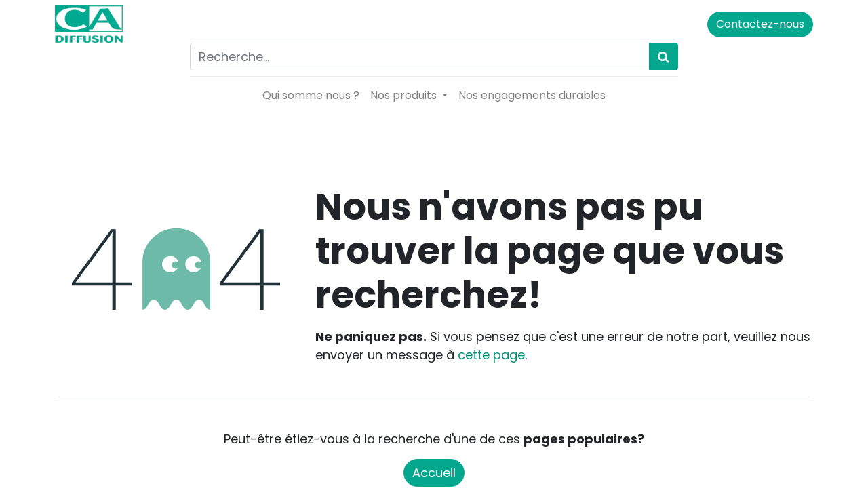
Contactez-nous (757, 24)
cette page (491, 355)
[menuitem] (311, 96)
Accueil (434, 473)
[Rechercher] (664, 57)
